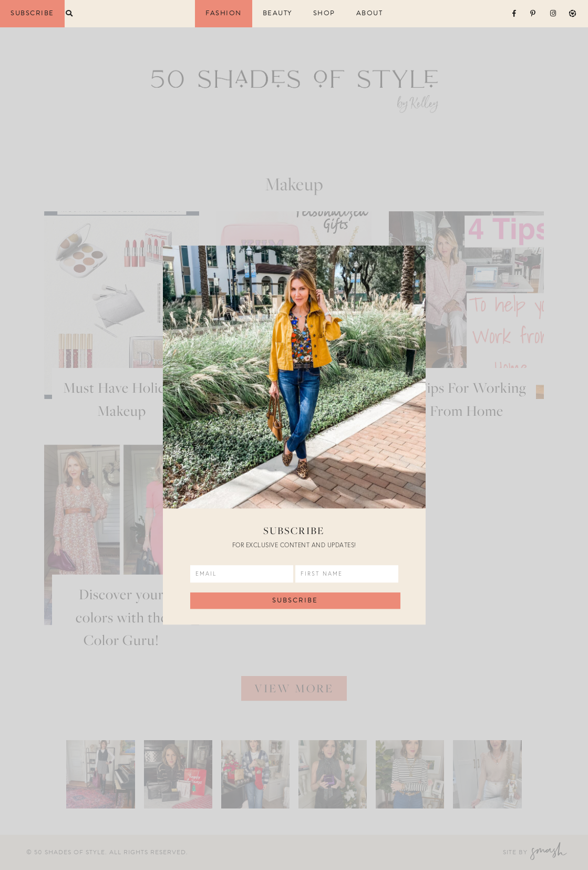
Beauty (277, 13)
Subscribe (32, 13)
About (370, 13)
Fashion (224, 13)
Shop (324, 13)
